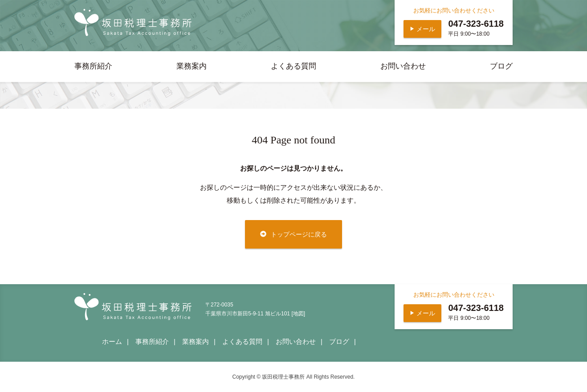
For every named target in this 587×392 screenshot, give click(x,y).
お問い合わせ (403, 66)
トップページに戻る (293, 234)
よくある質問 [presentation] (242, 341)
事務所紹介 (93, 66)
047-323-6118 (476, 24)
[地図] (298, 314)
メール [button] (422, 29)
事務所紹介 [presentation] (152, 341)
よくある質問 (293, 66)
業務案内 (192, 66)
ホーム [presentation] (112, 341)
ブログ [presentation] (339, 341)
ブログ (501, 66)
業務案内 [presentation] (196, 341)
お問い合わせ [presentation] (296, 341)
